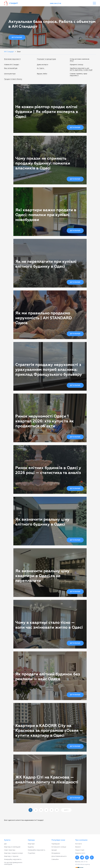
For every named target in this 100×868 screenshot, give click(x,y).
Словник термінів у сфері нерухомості (78, 74)
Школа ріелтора (10, 74)
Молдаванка (56, 853)
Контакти (78, 844)
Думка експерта (42, 64)
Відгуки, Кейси (42, 74)
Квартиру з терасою (11, 856)
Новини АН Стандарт (12, 64)
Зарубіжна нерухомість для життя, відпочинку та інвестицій (81, 69)
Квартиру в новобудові (12, 847)
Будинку (31, 847)
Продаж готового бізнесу (13, 79)
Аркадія (54, 850)
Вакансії (78, 847)
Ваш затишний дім (11, 68)
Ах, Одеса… (41, 68)
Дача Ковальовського (59, 856)
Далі (66, 810)
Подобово (31, 853)
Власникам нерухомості (12, 59)
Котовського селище (59, 847)
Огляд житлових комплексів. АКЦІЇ (80, 60)
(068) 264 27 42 (55, 3)
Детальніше (17, 37)
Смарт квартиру (10, 850)
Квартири (31, 844)
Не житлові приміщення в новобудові (13, 863)
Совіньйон (55, 859)
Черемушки (56, 844)
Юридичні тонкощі (76, 64)
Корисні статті (80, 853)
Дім (5, 844)
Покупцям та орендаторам (46, 59)
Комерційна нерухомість (37, 850)
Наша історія (80, 850)
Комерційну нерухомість (13, 859)
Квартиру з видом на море (13, 853)
